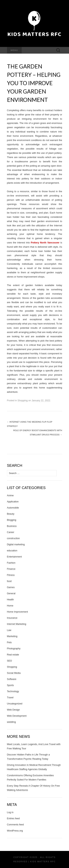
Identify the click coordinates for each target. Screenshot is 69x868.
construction (13, 538)
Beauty (11, 514)
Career (11, 532)
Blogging (12, 520)
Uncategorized (15, 704)
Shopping (23, 400)
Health (10, 599)
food (9, 581)
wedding (11, 722)
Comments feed (15, 824)
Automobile (13, 508)
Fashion (11, 563)
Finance (11, 569)
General (11, 593)
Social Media (14, 673)
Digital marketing (16, 544)
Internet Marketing (17, 624)
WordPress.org (15, 831)
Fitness (11, 575)
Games (11, 587)
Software (12, 679)
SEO (9, 661)
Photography (14, 648)
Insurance (12, 618)
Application (13, 502)
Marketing (12, 636)
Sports (10, 685)
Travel (10, 697)
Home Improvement (17, 612)
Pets (9, 642)
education (12, 551)
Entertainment (14, 557)
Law (9, 630)
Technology (13, 691)
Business (12, 526)
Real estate (13, 655)
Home (10, 606)
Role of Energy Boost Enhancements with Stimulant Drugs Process (38, 433)
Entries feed (13, 818)
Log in (10, 812)
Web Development (17, 716)
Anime (10, 495)
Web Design (14, 710)
